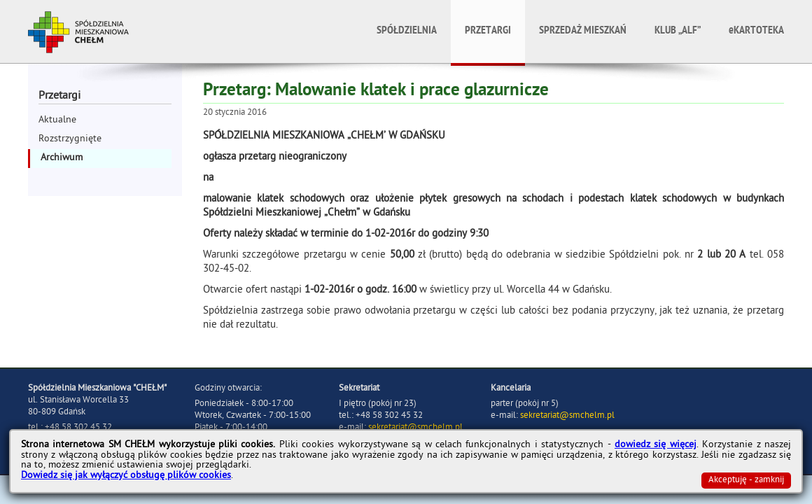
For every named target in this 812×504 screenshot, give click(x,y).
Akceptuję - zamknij (746, 481)
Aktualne (57, 121)
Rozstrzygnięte (70, 140)
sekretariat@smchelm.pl (567, 416)
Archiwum (62, 159)
